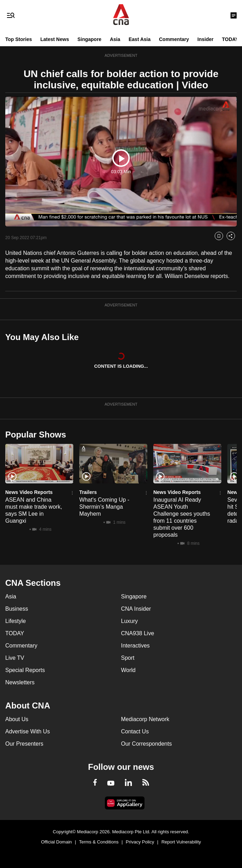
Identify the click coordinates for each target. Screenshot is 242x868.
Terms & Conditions (99, 842)
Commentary (174, 39)
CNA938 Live (137, 633)
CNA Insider (136, 609)
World (128, 670)
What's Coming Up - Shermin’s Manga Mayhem (104, 507)
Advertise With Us (28, 731)
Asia (115, 39)
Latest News (55, 39)
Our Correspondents (146, 744)
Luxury (129, 621)
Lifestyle (16, 621)
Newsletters (20, 682)
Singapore (89, 39)
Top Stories (19, 39)
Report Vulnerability (181, 842)
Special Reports (25, 670)
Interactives (135, 646)
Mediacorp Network (145, 719)
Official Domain (56, 842)
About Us (17, 719)
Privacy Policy (140, 842)
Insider (206, 39)
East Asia (140, 39)
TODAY (230, 39)
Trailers (88, 492)
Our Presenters (24, 744)
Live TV (15, 658)
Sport (128, 658)
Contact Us (135, 731)
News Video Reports (29, 492)
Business (17, 609)
